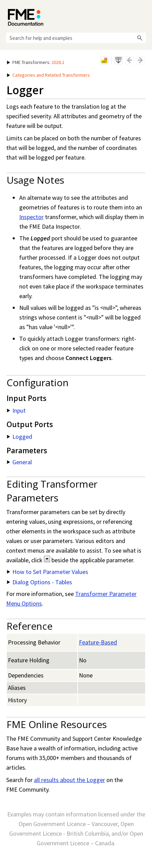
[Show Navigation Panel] (142, 15)
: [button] (36, 62)
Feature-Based (98, 642)
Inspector (31, 217)
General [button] (19, 462)
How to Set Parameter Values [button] (48, 572)
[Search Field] (76, 38)
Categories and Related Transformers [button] (48, 75)
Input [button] (16, 410)
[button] (140, 38)
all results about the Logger (69, 780)
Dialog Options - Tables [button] (39, 582)
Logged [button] (20, 437)
